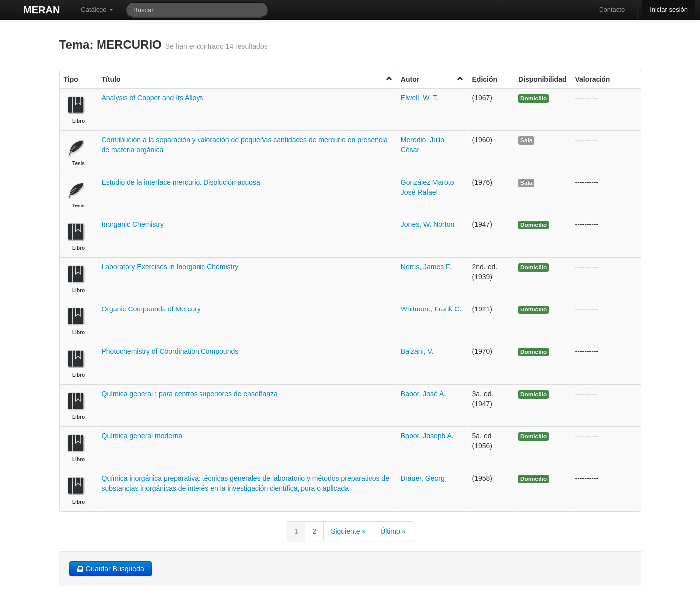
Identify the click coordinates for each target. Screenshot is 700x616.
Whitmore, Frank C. (431, 309)
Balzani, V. (417, 351)
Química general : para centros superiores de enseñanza (190, 394)
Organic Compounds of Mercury (151, 309)
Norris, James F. (426, 267)
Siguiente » (348, 531)
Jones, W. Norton (428, 224)
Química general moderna (142, 436)
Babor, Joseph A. (427, 436)
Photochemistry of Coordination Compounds (170, 351)
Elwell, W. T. (420, 98)
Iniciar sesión (669, 10)
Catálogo (97, 10)
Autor (432, 79)
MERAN (42, 10)
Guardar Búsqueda (110, 569)
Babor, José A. (423, 394)
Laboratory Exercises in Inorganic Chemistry (170, 267)
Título (247, 79)
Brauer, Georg (423, 478)
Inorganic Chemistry (133, 224)
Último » (393, 531)
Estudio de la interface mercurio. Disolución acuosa (181, 182)
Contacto (612, 10)
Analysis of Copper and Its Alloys (153, 98)
